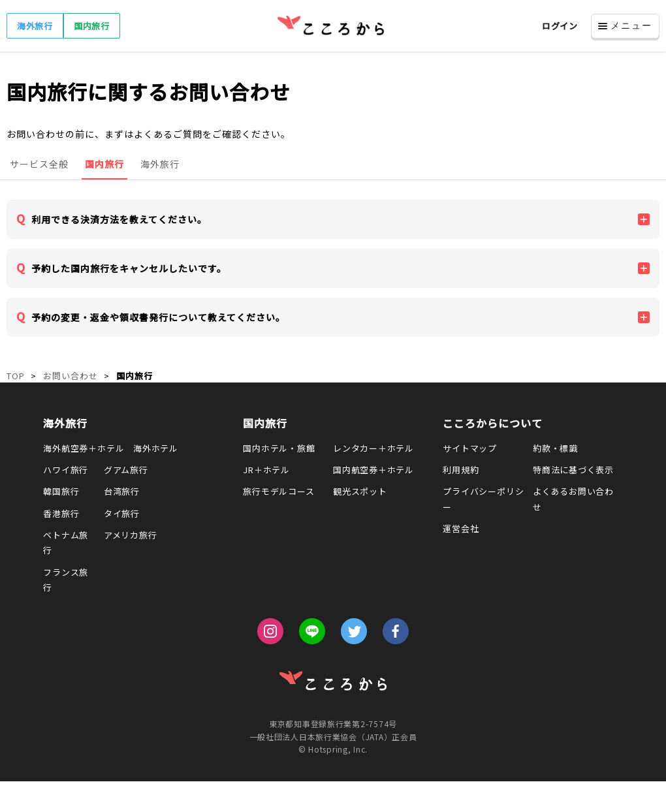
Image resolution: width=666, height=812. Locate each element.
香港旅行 (61, 513)
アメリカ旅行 (131, 535)
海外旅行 (35, 26)
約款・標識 (555, 448)
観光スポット (360, 491)
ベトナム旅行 (66, 542)
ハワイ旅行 (66, 470)
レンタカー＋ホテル (373, 448)
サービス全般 (39, 164)
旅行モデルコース (278, 491)
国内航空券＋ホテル (373, 470)
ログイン (560, 26)
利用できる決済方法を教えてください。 (119, 219)
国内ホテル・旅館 (279, 448)
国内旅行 (92, 26)
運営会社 (461, 528)
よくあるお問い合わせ (573, 499)
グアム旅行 (126, 470)
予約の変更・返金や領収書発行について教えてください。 (158, 317)
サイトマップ (470, 448)
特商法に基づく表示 (573, 470)
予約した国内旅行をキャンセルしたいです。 (129, 268)
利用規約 (461, 470)
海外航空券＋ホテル (84, 448)
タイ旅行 (122, 513)
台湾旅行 (122, 491)
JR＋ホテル (266, 470)
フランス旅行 (66, 580)
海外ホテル (156, 448)
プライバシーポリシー (483, 499)
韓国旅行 (61, 491)
